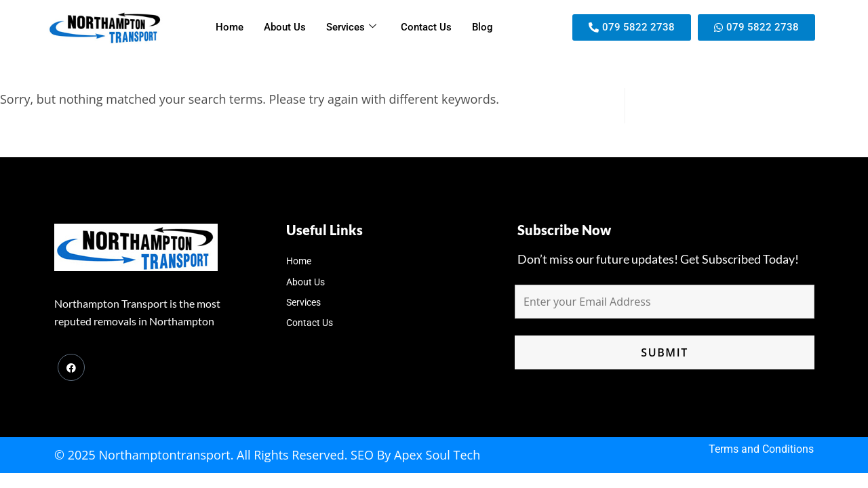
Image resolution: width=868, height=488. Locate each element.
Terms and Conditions (761, 449)
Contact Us (426, 27)
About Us (285, 27)
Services (351, 27)
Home (230, 27)
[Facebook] (71, 367)
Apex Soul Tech (437, 455)
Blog (482, 27)
